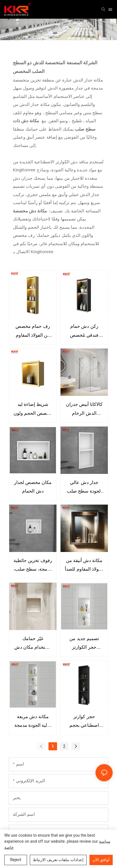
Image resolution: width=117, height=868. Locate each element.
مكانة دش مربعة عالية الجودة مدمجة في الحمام (33, 722)
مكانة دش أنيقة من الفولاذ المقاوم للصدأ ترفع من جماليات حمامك (84, 566)
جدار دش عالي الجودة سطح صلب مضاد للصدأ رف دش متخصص (84, 488)
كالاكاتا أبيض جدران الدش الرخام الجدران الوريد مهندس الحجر (84, 410)
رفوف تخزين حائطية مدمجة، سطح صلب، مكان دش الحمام (33, 566)
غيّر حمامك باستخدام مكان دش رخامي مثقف (33, 644)
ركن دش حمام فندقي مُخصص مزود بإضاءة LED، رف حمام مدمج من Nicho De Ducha (84, 332)
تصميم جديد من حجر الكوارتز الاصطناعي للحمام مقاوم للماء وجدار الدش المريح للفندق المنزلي (84, 644)
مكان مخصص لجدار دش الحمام (33, 487)
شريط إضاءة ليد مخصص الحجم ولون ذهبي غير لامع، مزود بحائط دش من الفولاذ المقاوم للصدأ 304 (33, 410)
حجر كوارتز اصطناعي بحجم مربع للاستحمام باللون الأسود (84, 722)
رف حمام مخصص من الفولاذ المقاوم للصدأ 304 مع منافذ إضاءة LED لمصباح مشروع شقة (33, 332)
